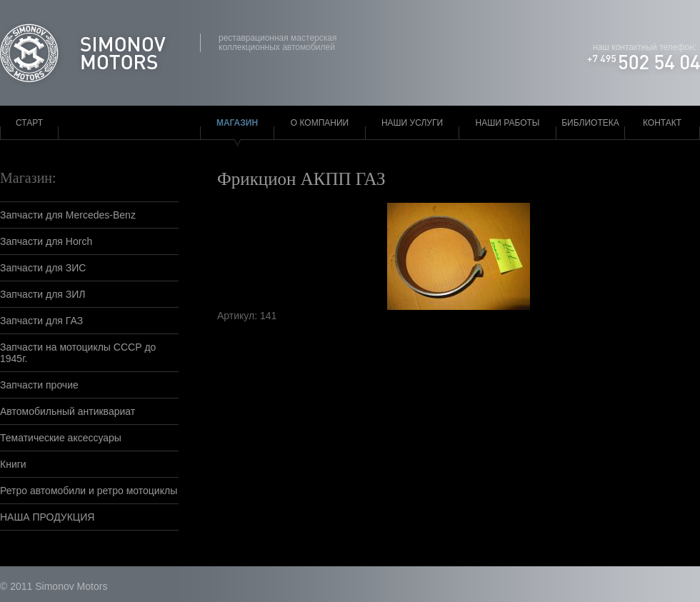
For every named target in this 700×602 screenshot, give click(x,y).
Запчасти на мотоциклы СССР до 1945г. (78, 353)
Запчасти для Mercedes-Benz (68, 215)
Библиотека (590, 123)
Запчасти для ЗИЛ (43, 294)
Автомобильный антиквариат (67, 411)
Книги (13, 464)
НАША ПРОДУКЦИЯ (47, 517)
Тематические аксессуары (61, 438)
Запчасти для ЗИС (43, 268)
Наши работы (508, 123)
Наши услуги (412, 123)
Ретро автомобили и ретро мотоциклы (89, 491)
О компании (320, 123)
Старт (29, 123)
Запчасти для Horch (46, 241)
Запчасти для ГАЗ (41, 321)
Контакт (662, 123)
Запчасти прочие (39, 385)
